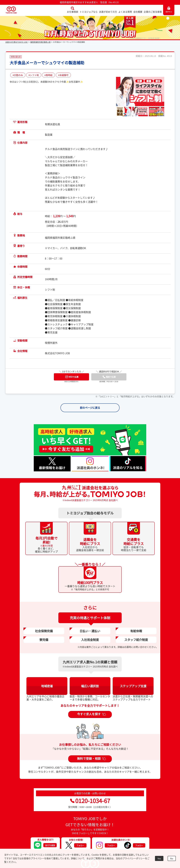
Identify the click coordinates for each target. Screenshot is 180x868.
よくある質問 (125, 12)
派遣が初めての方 (108, 12)
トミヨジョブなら (89, 12)
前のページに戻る (90, 408)
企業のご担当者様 (153, 12)
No (172, 858)
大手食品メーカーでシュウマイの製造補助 (47, 63)
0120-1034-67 (90, 801)
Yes (159, 858)
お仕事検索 (73, 12)
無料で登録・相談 (89, 758)
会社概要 (138, 12)
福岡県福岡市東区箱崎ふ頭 (40, 42)
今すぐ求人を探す (89, 714)
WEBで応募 (72, 377)
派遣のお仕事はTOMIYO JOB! (17, 42)
